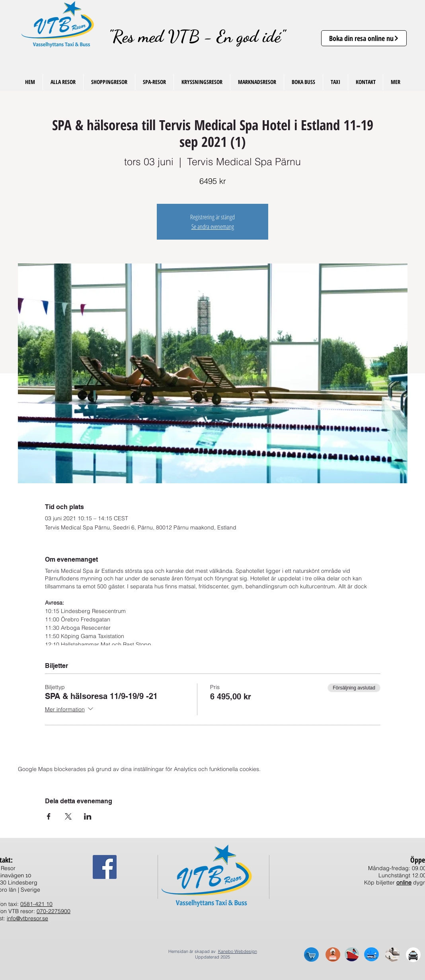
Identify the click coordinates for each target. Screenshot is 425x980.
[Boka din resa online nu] (364, 38)
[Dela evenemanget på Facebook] (49, 816)
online (404, 882)
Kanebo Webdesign (238, 951)
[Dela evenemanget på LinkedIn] (88, 816)
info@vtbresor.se (27, 918)
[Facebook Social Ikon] (105, 867)
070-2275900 (54, 911)
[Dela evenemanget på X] (68, 816)
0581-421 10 (36, 904)
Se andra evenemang (213, 226)
